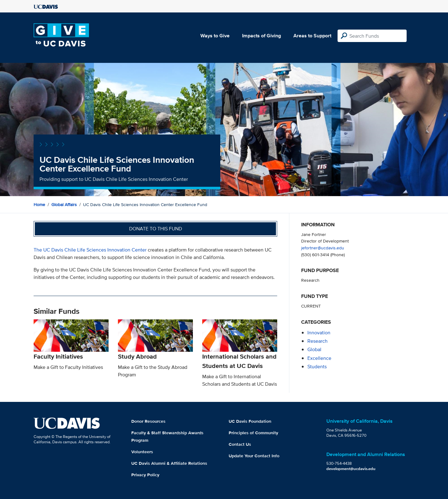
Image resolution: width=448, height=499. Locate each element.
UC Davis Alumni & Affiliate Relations (169, 463)
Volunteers (142, 452)
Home (39, 205)
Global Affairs (64, 205)
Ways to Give (215, 36)
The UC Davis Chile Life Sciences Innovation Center (90, 250)
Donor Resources (148, 421)
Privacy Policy (145, 475)
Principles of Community (253, 433)
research (317, 341)
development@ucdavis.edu (351, 469)
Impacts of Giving (261, 36)
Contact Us (240, 444)
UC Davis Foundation (250, 421)
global (314, 349)
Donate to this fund (156, 229)
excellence (319, 358)
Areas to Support (312, 36)
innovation (319, 333)
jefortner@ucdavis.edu (323, 248)
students (317, 367)
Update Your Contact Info (254, 456)
